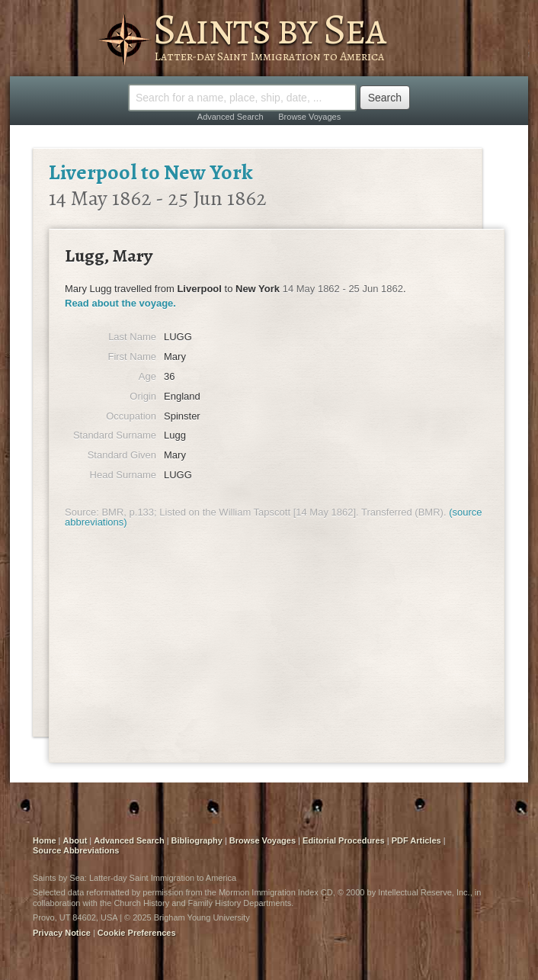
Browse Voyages (309, 117)
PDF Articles (416, 840)
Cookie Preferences (137, 933)
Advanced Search (231, 117)
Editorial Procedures (344, 840)
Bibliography (197, 840)
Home (45, 840)
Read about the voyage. (120, 303)
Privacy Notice (62, 933)
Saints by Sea (269, 29)
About (75, 840)
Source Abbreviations (76, 850)
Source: (82, 512)
